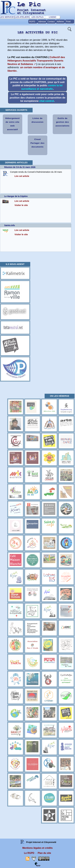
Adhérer (60, 21)
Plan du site (44, 853)
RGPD (32, 21)
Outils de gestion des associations (63, 122)
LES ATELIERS (23, 17)
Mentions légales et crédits (38, 848)
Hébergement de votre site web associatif (13, 124)
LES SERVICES (7, 17)
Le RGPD (29, 853)
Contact (51, 21)
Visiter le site (21, 205)
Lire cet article (22, 176)
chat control (47, 101)
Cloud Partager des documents (37, 143)
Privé (68, 21)
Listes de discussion (38, 120)
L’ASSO (53, 17)
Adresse (42, 21)
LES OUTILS (38, 17)
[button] (69, 29)
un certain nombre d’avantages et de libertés (36, 69)
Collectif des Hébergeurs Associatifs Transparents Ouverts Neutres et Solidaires (36, 61)
